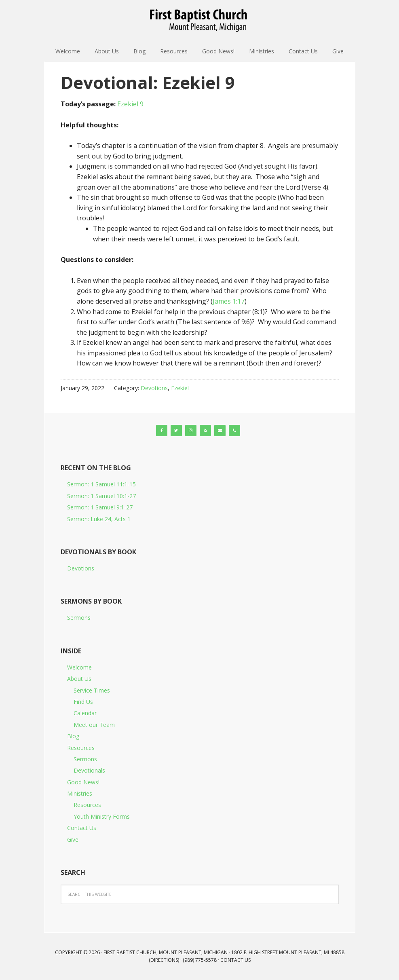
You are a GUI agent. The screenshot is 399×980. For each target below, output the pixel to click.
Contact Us (82, 828)
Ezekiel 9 (130, 104)
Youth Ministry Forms (102, 816)
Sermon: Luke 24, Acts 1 (99, 519)
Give (73, 840)
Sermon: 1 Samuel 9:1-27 (100, 507)
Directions (164, 960)
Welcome (79, 667)
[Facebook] (162, 431)
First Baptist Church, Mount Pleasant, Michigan (200, 20)
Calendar (85, 713)
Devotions (154, 388)
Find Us (83, 702)
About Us (79, 679)
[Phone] (234, 431)
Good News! (83, 782)
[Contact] (220, 431)
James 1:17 (229, 301)
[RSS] (205, 431)
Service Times (92, 690)
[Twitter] (176, 431)
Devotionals (89, 770)
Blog (73, 736)
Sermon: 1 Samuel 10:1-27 (101, 496)
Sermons (79, 618)
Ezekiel (180, 388)
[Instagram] (191, 431)
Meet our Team (94, 725)
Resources (81, 748)
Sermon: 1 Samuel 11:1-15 (101, 484)
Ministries (80, 793)
